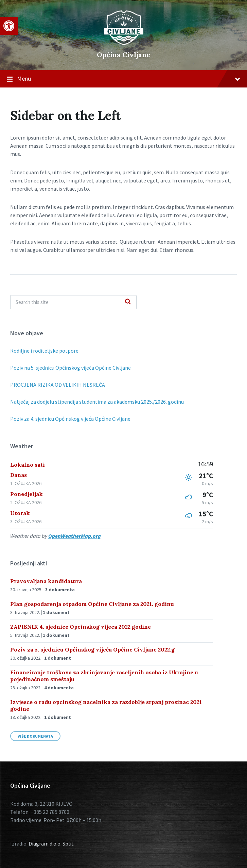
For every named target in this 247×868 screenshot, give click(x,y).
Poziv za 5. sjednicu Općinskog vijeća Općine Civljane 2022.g (92, 649)
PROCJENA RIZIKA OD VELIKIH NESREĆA (58, 385)
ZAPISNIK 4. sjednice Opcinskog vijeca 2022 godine (81, 627)
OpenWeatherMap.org (75, 536)
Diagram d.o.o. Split (51, 843)
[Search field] (73, 302)
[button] (9, 26)
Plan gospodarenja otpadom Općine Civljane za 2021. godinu (92, 604)
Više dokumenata (35, 736)
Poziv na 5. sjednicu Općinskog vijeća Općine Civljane (70, 368)
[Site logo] (124, 43)
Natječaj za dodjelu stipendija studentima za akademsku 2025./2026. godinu (97, 402)
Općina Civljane (124, 55)
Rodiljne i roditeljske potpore (44, 351)
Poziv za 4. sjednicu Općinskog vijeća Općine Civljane (70, 419)
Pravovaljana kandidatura (46, 581)
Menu (123, 79)
